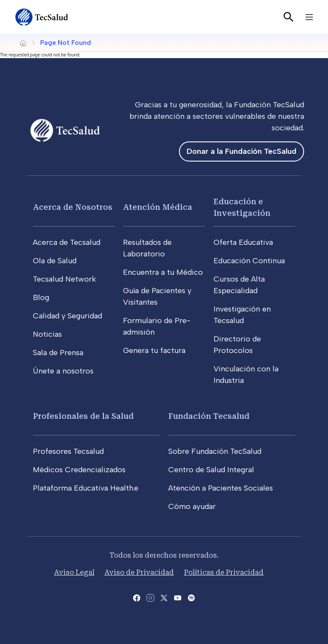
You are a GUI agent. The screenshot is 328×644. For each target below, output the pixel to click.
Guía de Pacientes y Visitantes (157, 296)
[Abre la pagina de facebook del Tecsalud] (137, 597)
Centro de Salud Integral (211, 470)
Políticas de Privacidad (224, 572)
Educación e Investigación (242, 207)
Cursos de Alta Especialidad (239, 285)
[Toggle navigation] (309, 17)
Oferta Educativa (243, 242)
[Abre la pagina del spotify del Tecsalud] (191, 597)
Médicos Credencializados (79, 470)
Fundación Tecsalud (209, 416)
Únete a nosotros (63, 371)
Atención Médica (158, 207)
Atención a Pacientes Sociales (221, 488)
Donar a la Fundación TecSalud (242, 151)
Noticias (47, 334)
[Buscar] (289, 17)
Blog (41, 297)
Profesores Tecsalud (68, 451)
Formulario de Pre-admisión (157, 326)
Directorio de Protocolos (237, 345)
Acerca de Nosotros (73, 207)
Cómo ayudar (192, 506)
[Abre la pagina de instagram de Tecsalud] (150, 597)
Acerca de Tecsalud (67, 242)
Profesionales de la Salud (83, 416)
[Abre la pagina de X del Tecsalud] (164, 597)
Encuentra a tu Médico (163, 272)
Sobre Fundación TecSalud (215, 451)
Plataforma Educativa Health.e (86, 488)
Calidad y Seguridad (67, 316)
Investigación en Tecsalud (242, 315)
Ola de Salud (55, 261)
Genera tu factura (154, 350)
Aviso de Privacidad (139, 572)
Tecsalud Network (64, 279)
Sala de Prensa (58, 353)
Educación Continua (249, 261)
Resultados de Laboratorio (147, 248)
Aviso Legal (74, 572)
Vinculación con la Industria (246, 375)
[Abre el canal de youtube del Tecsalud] (178, 597)
